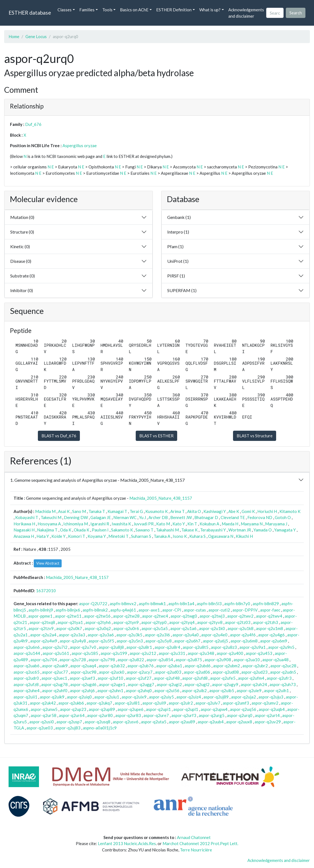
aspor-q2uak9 (55, 666)
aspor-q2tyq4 (182, 622)
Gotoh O (283, 517)
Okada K (82, 530)
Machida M (45, 511)
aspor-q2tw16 (97, 616)
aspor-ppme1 (40, 616)
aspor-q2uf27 (139, 678)
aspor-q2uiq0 (79, 697)
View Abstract (48, 563)
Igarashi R (100, 524)
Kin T (192, 524)
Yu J (142, 517)
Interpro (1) (178, 232)
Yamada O (263, 530)
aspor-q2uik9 (52, 697)
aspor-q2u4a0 (186, 635)
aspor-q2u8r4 (167, 647)
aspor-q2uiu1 (107, 697)
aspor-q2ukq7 (99, 703)
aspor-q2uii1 (25, 697)
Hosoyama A (49, 524)
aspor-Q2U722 (93, 604)
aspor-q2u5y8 (159, 641)
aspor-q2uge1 (112, 684)
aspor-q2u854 (160, 660)
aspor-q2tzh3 (265, 622)
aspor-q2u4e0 (214, 635)
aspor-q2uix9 (134, 697)
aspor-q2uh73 (283, 684)
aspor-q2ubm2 (227, 666)
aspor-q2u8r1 (139, 647)
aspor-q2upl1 (186, 709)
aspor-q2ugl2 (197, 684)
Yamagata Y (285, 530)
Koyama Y (97, 536)
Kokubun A (209, 524)
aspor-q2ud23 (254, 672)
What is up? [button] (210, 10)
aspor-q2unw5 (44, 709)
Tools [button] (107, 10)
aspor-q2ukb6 (71, 703)
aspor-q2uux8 (239, 722)
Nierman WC (125, 517)
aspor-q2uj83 (68, 728)
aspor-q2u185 (85, 653)
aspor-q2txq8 (42, 622)
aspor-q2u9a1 (252, 647)
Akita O (194, 511)
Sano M (79, 511)
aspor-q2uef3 (82, 678)
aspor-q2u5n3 (130, 641)
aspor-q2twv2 (240, 616)
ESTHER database (30, 13)
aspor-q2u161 (56, 653)
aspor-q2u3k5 (129, 635)
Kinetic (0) (20, 246)
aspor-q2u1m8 (269, 628)
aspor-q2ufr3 (279, 678)
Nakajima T (47, 530)
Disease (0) (21, 261)
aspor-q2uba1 (169, 666)
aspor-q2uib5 (222, 690)
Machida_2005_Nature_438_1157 (161, 498)
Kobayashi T (27, 517)
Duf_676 (33, 124)
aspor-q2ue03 (40, 728)
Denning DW (76, 517)
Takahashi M (167, 530)
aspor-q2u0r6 (126, 628)
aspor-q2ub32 (112, 666)
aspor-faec (270, 610)
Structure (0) (22, 232)
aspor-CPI (172, 610)
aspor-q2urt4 (267, 715)
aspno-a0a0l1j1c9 (100, 728)
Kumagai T (117, 511)
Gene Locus (36, 36)
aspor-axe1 (149, 610)
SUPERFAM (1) (182, 290)
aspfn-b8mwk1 (152, 604)
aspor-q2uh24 (254, 684)
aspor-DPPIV (245, 610)
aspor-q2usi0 (42, 722)
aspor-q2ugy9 (225, 684)
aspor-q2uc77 (55, 672)
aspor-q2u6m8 (244, 641)
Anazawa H (24, 536)
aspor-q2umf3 (236, 703)
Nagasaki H (24, 530)
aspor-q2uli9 (154, 703)
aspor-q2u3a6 (101, 635)
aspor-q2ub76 (141, 666)
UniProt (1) (178, 261)
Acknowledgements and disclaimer (246, 13)
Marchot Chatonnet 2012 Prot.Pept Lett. (200, 843)
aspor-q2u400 (230, 653)
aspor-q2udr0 (26, 678)
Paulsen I (100, 530)
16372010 (46, 591)
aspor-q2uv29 (268, 722)
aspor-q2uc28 (283, 666)
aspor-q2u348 (201, 653)
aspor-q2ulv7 (208, 703)
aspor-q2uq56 (243, 709)
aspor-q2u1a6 (183, 628)
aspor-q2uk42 (43, 703)
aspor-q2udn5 (283, 672)
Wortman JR (240, 530)
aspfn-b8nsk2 (95, 610)
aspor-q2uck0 (112, 672)
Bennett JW (181, 517)
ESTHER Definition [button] (174, 10)
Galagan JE (101, 517)
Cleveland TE (233, 517)
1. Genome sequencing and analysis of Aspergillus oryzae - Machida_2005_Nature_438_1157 (97, 480)
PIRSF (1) (176, 276)
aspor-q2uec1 (54, 678)
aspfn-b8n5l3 (209, 604)
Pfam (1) (175, 246)
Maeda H (230, 524)
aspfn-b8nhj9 (41, 610)
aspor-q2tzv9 (41, 628)
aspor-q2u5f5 (101, 641)
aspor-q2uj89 (216, 697)
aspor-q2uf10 (110, 678)
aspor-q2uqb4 (272, 709)
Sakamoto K (122, 530)
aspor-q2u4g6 (271, 635)
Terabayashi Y (213, 530)
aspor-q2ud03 (168, 672)
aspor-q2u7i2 (55, 647)
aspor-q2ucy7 (140, 672)
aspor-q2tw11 (68, 616)
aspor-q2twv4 (269, 616)
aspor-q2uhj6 (82, 690)
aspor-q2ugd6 (83, 684)
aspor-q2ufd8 (195, 678)
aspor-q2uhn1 (110, 690)
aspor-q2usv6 (126, 722)
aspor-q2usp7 (69, 722)
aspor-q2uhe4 (27, 690)
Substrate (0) (23, 276)
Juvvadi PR (144, 524)
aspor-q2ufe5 (223, 678)
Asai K (64, 511)
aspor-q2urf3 (184, 715)
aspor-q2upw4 (214, 709)
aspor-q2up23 (73, 709)
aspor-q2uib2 (194, 690)
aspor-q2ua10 (247, 660)
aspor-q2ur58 (44, 715)
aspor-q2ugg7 (141, 684)
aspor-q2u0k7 (69, 628)
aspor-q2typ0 (154, 622)
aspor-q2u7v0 (83, 647)
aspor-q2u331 (172, 653)
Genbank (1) (179, 217)
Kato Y (179, 524)
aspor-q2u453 (259, 653)
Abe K (234, 511)
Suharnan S (141, 536)
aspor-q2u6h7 (187, 641)
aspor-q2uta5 (154, 722)
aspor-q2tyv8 (210, 622)
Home (14, 36)
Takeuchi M (51, 517)
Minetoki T (118, 536)
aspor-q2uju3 (271, 697)
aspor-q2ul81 (127, 703)
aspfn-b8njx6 (68, 610)
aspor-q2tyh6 (98, 622)
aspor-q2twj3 (212, 616)
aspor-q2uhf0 (55, 690)
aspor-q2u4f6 (243, 635)
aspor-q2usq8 (97, 722)
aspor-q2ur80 (100, 715)
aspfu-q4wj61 (123, 610)
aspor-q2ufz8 (26, 684)
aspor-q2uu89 (182, 722)
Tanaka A (162, 536)
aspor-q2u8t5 (196, 647)
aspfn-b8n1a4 (181, 604)
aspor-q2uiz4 (189, 697)
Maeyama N (252, 524)
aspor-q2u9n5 (281, 647)
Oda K (66, 530)
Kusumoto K (157, 511)
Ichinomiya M (76, 524)
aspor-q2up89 (102, 709)
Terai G (136, 511)
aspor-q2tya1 (70, 622)
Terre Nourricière (196, 850)
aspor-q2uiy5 (161, 697)
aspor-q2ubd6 (198, 666)
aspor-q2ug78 (54, 684)
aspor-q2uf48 (167, 678)
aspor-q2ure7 (156, 715)
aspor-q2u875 (189, 660)
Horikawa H (24, 524)
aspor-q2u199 (114, 653)
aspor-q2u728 (73, 660)
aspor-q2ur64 (72, 715)
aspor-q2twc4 (155, 616)
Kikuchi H (244, 536)
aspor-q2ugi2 (169, 684)
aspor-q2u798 (102, 660)
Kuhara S (197, 536)
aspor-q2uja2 (244, 697)
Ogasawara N (221, 536)
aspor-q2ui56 (167, 690)
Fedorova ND (260, 517)
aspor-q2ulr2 (181, 703)
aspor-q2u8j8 (111, 647)
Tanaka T (97, 511)
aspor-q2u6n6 (27, 647)
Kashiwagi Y (215, 511)
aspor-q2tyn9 (126, 622)
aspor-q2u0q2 (98, 628)
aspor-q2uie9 (249, 690)
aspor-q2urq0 (240, 715)
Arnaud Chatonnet (194, 837)
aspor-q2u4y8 (73, 641)
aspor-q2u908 (218, 660)
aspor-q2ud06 (197, 672)
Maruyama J (276, 524)
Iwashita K (121, 524)
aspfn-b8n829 (266, 604)
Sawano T (144, 530)
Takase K (189, 530)
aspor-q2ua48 (275, 660)
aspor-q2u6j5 (215, 641)
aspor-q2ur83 (128, 715)
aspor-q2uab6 (27, 666)
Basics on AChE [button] (134, 10)
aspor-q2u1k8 (240, 628)
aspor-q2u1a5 (155, 628)
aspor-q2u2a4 (43, 635)
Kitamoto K (290, 511)
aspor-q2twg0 (184, 616)
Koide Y (58, 536)
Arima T (177, 511)
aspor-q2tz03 (238, 622)
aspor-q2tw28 (126, 616)
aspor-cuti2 (219, 610)
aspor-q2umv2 (265, 703)
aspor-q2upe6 (130, 709)
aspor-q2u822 (131, 660)
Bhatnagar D (206, 517)
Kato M (163, 524)
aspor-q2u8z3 (224, 647)
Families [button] (87, 10)
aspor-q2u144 (27, 653)
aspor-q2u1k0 (212, 628)
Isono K (180, 536)
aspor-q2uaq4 (83, 666)
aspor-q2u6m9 (274, 641)
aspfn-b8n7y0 (237, 604)
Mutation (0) (22, 217)
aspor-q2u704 (44, 660)
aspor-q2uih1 (276, 690)
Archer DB (158, 517)
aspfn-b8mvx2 (123, 604)
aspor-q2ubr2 (255, 666)
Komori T (77, 536)
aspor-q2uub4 (211, 722)
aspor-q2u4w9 (44, 641)
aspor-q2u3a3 (72, 635)
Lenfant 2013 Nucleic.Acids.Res (127, 843)
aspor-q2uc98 (83, 672)
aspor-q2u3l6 (157, 635)
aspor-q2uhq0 (139, 690)
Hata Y (43, 536)
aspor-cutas (195, 610)
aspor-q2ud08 (226, 672)
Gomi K (248, 511)
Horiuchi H (267, 511)
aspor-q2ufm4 (251, 678)
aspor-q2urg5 (212, 715)
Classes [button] (65, 10)
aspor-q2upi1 (158, 709)
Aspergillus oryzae (80, 145)
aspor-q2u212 (143, 653)
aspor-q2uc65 (27, 672)
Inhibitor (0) (22, 290)
